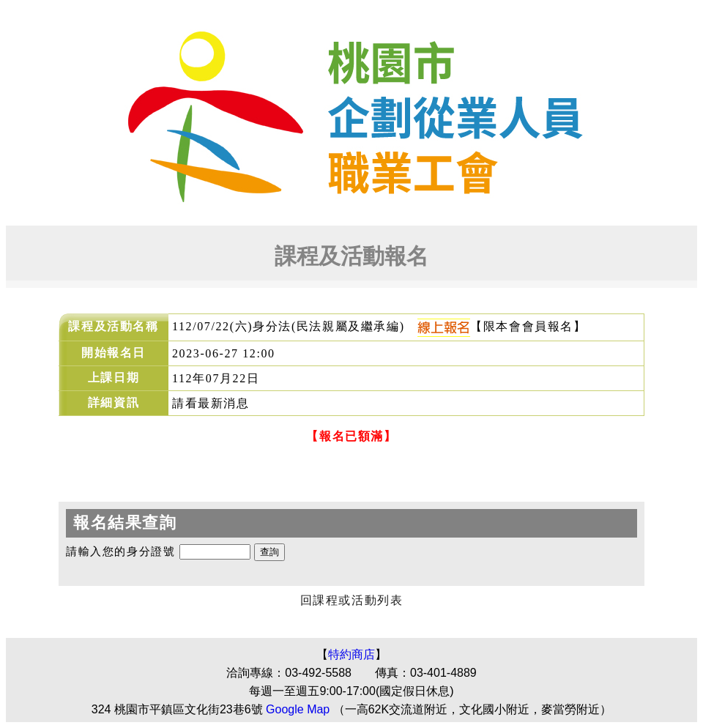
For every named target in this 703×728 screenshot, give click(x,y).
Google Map (298, 709)
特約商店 (351, 654)
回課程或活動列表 (352, 600)
